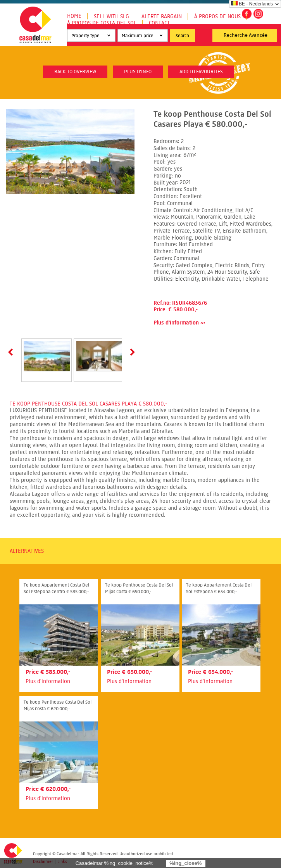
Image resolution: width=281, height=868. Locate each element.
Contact (159, 23)
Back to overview (75, 72)
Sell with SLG (111, 16)
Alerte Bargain (162, 16)
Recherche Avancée (246, 35)
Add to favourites (201, 72)
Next (131, 352)
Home (74, 16)
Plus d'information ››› (179, 323)
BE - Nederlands (252, 4)
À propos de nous (217, 16)
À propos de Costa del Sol (102, 23)
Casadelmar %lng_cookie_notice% (115, 863)
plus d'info (138, 72)
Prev (12, 352)
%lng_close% (185, 863)
